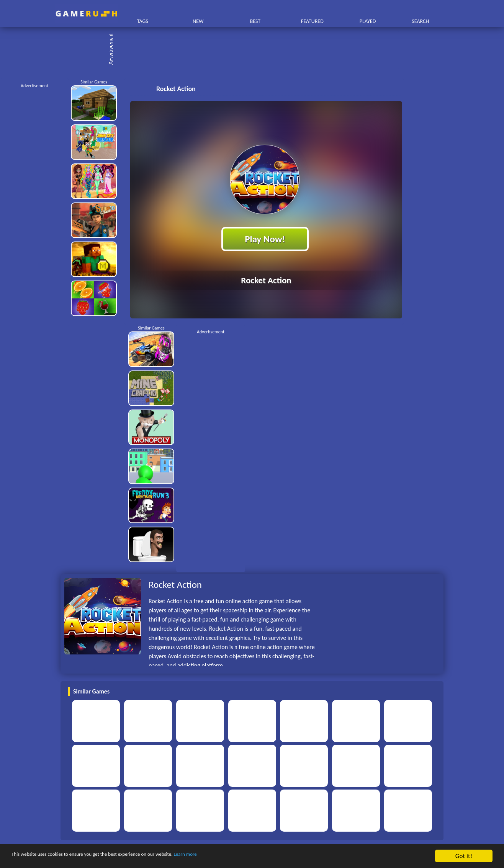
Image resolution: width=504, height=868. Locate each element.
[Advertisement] (256, 50)
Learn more (239, 856)
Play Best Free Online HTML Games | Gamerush (86, 14)
